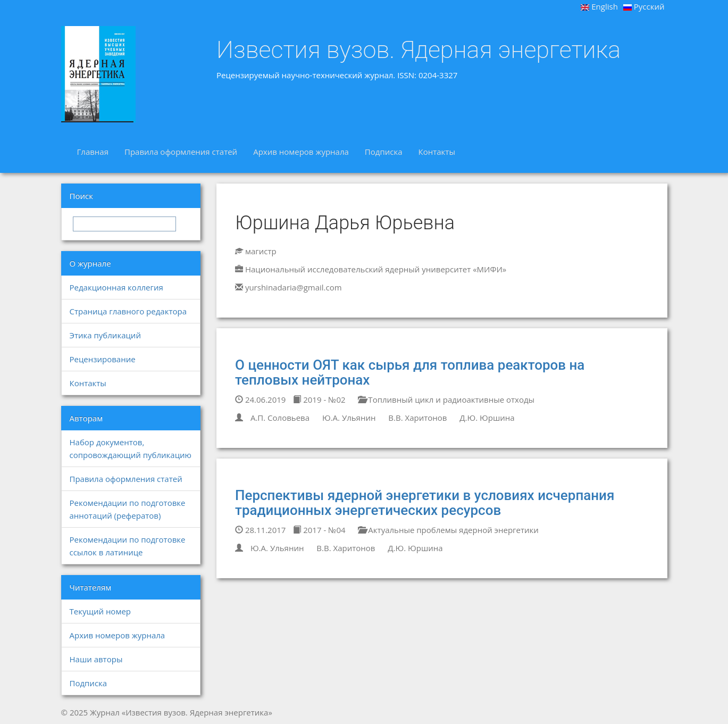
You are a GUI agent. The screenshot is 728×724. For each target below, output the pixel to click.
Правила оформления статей (181, 152)
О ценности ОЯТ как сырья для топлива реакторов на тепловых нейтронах (410, 373)
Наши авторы (96, 659)
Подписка (384, 152)
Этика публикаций (105, 335)
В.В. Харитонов (417, 418)
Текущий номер (101, 611)
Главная (93, 152)
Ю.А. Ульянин (349, 418)
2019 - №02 (319, 400)
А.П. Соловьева (280, 418)
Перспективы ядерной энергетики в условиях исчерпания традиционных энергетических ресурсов (425, 503)
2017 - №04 (319, 530)
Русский (644, 6)
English (599, 6)
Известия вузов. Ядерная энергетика (419, 50)
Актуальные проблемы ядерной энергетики (448, 530)
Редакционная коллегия (116, 287)
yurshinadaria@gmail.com (294, 287)
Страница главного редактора (128, 311)
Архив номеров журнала (301, 152)
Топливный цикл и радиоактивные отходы (446, 400)
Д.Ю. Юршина (487, 418)
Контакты (437, 152)
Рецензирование (103, 359)
